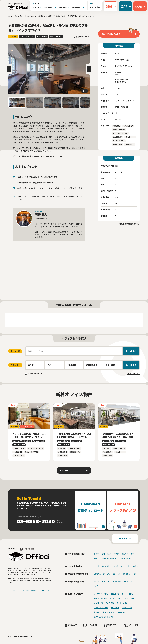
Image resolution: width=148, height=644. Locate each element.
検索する (133, 351)
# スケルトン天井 (119, 141)
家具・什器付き (128, 594)
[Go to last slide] (9, 69)
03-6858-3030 (36, 521)
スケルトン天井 (122, 603)
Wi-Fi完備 (110, 603)
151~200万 (128, 581)
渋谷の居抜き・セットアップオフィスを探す (29, 16)
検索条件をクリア (133, 374)
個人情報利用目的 (32, 590)
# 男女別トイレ (130, 137)
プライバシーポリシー (15, 590)
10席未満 (97, 574)
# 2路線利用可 (129, 144)
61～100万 (106, 581)
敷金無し (97, 612)
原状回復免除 (127, 608)
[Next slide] (89, 69)
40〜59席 (126, 574)
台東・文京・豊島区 (109, 559)
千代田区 (125, 554)
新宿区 (96, 554)
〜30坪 (96, 566)
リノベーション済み (101, 608)
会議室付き (115, 594)
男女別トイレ (99, 603)
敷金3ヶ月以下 (108, 612)
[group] (49, 69)
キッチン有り (130, 598)
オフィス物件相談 (131, 626)
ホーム (10, 16)
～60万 (96, 581)
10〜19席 (107, 574)
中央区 (116, 554)
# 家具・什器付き (119, 130)
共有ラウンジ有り (100, 598)
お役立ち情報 (95, 7)
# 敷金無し (117, 126)
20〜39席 (117, 574)
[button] (17, 102)
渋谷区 (96, 559)
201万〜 (97, 586)
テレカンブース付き (101, 594)
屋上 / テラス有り (116, 598)
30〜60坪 (105, 566)
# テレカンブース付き (120, 133)
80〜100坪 (125, 566)
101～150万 (117, 581)
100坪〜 (135, 566)
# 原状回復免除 (128, 126)
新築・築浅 (115, 608)
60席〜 (135, 574)
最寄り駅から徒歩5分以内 (103, 617)
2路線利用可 (121, 612)
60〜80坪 (115, 566)
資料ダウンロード (111, 626)
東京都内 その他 (125, 559)
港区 (133, 554)
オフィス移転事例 (90, 626)
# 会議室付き (117, 137)
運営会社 (44, 590)
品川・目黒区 (106, 554)
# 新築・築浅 (117, 144)
